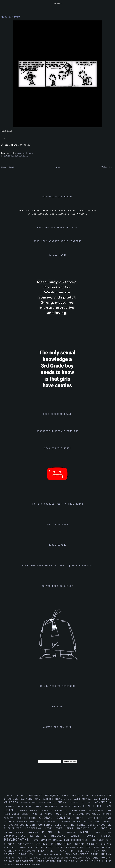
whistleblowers (29, 865)
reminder (98, 840)
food (59, 814)
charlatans (30, 803)
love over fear (61, 828)
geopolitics (28, 818)
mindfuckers (16, 833)
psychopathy (42, 840)
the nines (58, 4)
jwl (23, 825)
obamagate (12, 836)
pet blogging (56, 836)
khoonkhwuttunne (40, 825)
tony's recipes (58, 525)
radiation (62, 840)
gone (82, 818)
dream (46, 811)
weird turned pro (61, 861)
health (23, 822)
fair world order (18, 814)
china (64, 802)
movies (35, 833)
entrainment (98, 811)
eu (109, 811)
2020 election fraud (58, 414)
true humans (101, 854)
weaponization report (57, 197)
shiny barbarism (56, 844)
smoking (106, 844)
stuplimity (46, 848)
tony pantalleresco (50, 855)
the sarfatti (28, 851)
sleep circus (88, 844)
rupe (109, 840)
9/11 (24, 796)
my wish (57, 707)
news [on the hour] (57, 448)
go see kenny (57, 255)
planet (76, 836)
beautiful (64, 799)
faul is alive (43, 814)
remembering (80, 840)
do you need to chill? (57, 586)
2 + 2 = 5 (12, 796)
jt (6, 825)
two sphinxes (51, 858)
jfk (98, 822)
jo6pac (107, 822)
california (84, 799)
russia (11, 844)
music (74, 833)
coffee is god (82, 803)
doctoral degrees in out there (56, 807)
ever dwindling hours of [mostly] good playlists (57, 566)
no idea (104, 833)
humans (36, 822)
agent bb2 (70, 796)
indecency (51, 822)
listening (35, 828)
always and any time (58, 727)
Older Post (107, 167)
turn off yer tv (16, 858)
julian (14, 825)
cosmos (23, 807)
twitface (35, 858)
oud (25, 836)
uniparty (67, 858)
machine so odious (94, 828)
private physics (97, 836)
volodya (79, 858)
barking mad (32, 799)
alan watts (86, 796)
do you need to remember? (58, 686)
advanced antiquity (45, 796)
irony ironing (84, 822)
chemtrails (48, 803)
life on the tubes (71, 825)
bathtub (49, 799)
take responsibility (75, 848)
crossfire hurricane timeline (57, 431)
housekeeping (57, 545)
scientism (27, 844)
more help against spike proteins (57, 241)
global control (58, 818)
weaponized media (24, 153)
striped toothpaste (20, 848)
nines (88, 832)
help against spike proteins (57, 228)
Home (57, 167)
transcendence (78, 854)
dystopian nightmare (70, 811)
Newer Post (8, 167)
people (36, 836)
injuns (66, 822)
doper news (29, 811)
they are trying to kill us (65, 851)
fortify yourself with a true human (58, 504)
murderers (55, 832)
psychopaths (18, 840)
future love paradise (83, 814)
